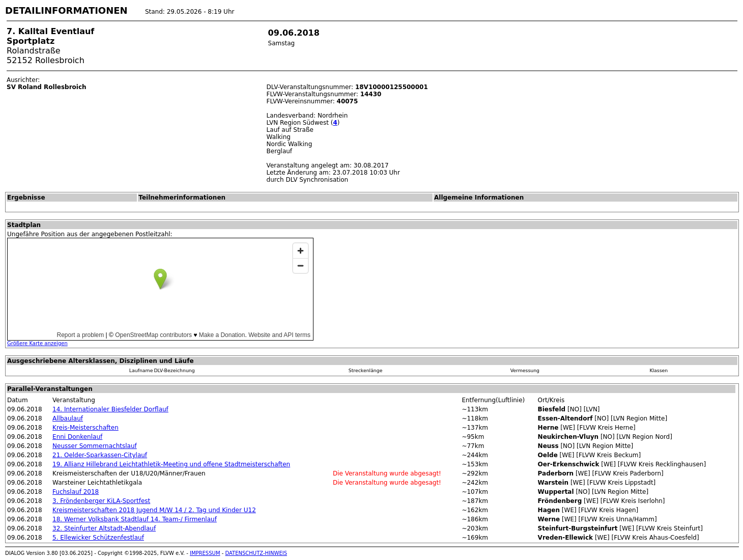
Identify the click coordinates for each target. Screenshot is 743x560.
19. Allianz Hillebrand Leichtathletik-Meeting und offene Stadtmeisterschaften (171, 464)
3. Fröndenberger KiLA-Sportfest (101, 501)
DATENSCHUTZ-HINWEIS (256, 553)
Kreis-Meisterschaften (85, 428)
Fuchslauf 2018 (76, 492)
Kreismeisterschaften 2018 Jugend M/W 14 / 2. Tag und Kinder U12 (154, 510)
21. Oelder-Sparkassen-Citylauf (100, 455)
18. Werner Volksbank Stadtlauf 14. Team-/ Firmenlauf (135, 519)
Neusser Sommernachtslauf (95, 446)
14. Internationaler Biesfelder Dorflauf (110, 409)
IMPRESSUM (205, 553)
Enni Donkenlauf (77, 437)
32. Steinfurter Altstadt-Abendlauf (104, 528)
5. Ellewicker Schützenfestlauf (98, 538)
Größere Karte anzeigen (37, 343)
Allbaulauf (68, 418)
